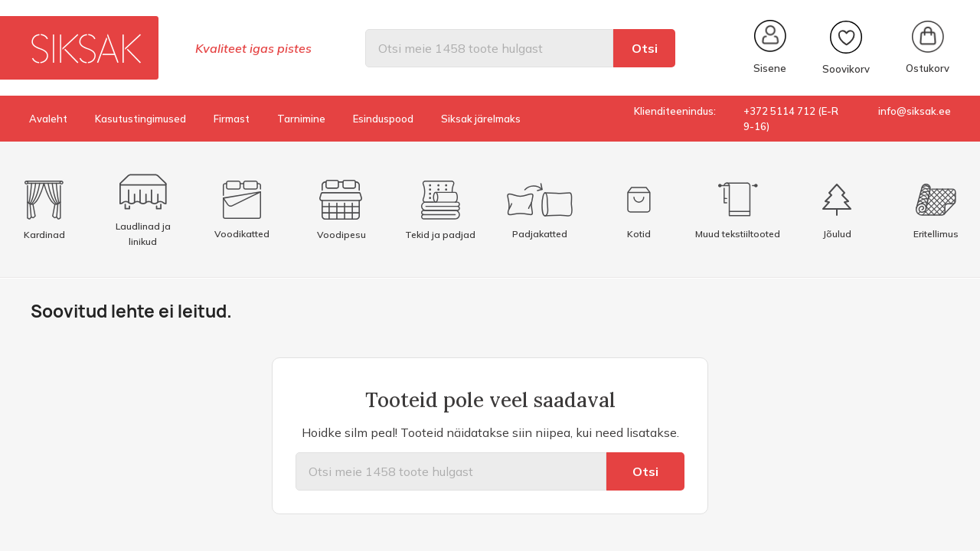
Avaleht (48, 119)
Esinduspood (383, 119)
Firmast (232, 119)
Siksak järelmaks (481, 119)
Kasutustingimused (140, 119)
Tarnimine (301, 119)
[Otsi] (489, 48)
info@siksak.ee (915, 111)
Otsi (645, 48)
